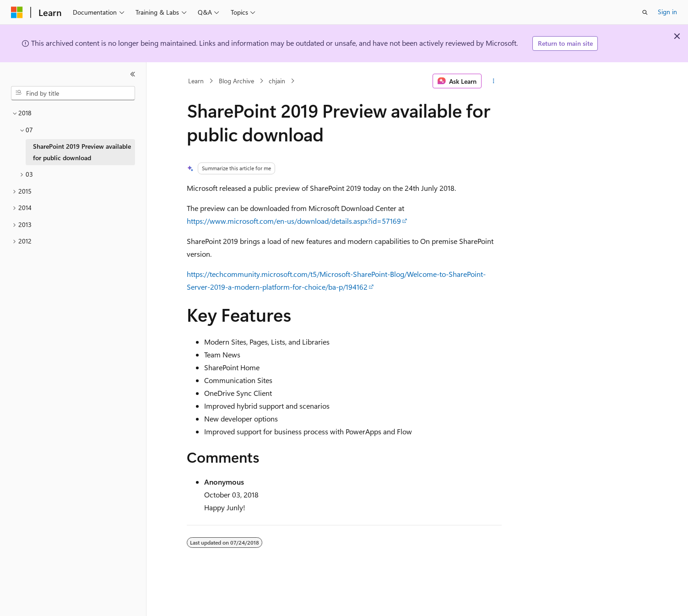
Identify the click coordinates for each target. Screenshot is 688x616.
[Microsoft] (17, 12)
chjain (277, 81)
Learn (196, 81)
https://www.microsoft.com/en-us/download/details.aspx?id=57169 (294, 221)
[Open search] (645, 12)
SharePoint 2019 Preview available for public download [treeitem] (82, 152)
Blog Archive (236, 81)
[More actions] (493, 81)
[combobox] (73, 93)
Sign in (667, 12)
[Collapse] (133, 74)
